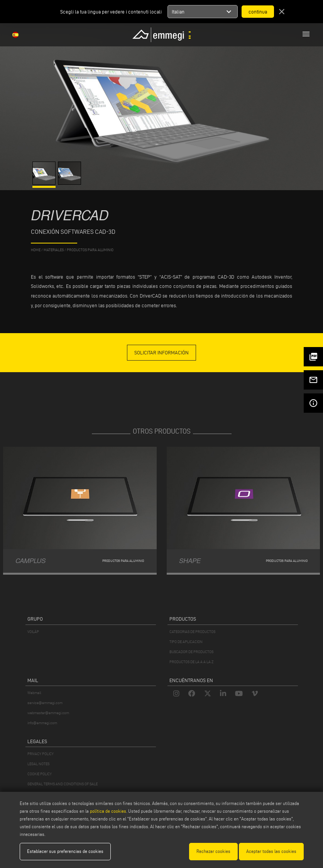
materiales (54, 250)
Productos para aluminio (90, 250)
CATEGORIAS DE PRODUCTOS (192, 632)
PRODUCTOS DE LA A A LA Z (191, 662)
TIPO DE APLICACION (186, 642)
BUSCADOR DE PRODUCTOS (191, 652)
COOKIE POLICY (40, 774)
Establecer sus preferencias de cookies (65, 851)
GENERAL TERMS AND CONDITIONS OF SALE (63, 784)
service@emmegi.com (45, 703)
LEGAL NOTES (38, 764)
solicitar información (161, 352)
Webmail (34, 693)
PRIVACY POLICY (41, 754)
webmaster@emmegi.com (48, 713)
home (36, 250)
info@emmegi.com (42, 723)
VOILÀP (33, 632)
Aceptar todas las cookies (271, 851)
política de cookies (108, 811)
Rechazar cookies (213, 851)
